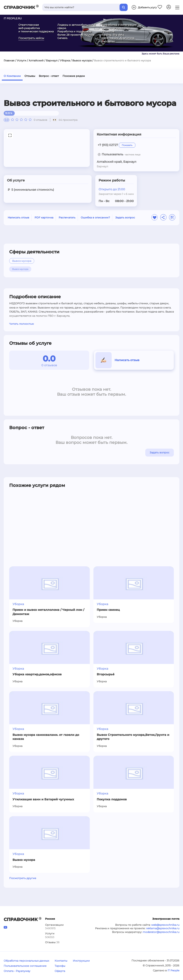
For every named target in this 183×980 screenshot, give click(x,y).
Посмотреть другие (23, 878)
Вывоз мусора (82, 60)
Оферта (60, 971)
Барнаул (52, 60)
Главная (9, 60)
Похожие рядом (74, 76)
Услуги (22, 60)
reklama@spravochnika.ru (163, 928)
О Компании (12, 76)
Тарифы (60, 966)
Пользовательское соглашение (25, 966)
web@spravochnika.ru (165, 925)
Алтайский (36, 60)
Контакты (61, 961)
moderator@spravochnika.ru (161, 932)
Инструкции (81, 961)
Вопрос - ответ (49, 76)
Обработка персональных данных (26, 961)
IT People (173, 970)
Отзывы (30, 76)
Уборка (65, 60)
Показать (127, 145)
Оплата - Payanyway (17, 971)
